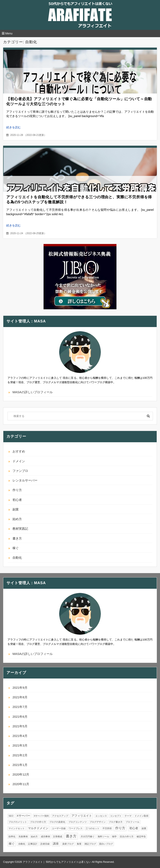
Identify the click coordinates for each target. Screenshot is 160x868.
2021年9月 (20, 688)
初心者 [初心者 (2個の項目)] (134, 828)
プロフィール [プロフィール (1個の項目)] (132, 822)
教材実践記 (20, 529)
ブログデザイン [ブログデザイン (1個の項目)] (98, 822)
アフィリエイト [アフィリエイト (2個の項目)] (82, 816)
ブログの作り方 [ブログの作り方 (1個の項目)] (38, 822)
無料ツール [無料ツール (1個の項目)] (103, 836)
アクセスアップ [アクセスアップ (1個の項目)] (60, 816)
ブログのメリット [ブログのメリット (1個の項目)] (18, 822)
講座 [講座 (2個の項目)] (56, 844)
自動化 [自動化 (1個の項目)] (22, 844)
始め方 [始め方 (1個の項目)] (34, 836)
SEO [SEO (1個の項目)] (11, 816)
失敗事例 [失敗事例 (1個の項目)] (23, 836)
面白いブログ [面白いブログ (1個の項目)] (106, 844)
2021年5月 (20, 726)
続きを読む (14, 127)
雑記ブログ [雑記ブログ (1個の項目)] (90, 844)
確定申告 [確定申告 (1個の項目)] (141, 836)
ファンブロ (20, 471)
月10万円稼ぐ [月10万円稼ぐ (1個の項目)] (88, 836)
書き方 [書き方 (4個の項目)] (71, 836)
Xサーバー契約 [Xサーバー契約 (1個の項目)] (41, 816)
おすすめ (19, 451)
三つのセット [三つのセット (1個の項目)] (92, 828)
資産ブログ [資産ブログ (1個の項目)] (68, 844)
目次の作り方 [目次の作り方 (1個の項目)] (127, 836)
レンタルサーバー (25, 480)
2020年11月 (21, 784)
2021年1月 (20, 765)
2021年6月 (20, 717)
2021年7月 (20, 707)
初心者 (17, 500)
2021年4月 (20, 736)
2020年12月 (21, 774)
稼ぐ (16, 548)
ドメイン (19, 461)
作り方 (17, 490)
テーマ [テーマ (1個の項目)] (128, 816)
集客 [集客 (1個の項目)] (79, 844)
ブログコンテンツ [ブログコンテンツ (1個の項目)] (77, 822)
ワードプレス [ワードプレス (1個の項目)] (76, 828)
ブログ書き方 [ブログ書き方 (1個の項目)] (116, 822)
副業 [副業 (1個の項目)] (144, 828)
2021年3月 (20, 745)
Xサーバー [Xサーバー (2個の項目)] (23, 816)
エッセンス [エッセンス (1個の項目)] (101, 816)
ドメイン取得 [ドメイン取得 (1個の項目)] (141, 816)
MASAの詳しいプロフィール (33, 392)
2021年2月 (20, 755)
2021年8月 (20, 697)
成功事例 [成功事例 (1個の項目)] (45, 836)
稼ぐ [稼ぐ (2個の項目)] (12, 844)
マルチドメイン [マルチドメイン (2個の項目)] (38, 828)
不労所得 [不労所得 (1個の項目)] (107, 828)
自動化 (17, 558)
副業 (16, 509)
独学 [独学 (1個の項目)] (114, 836)
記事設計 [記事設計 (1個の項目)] (33, 844)
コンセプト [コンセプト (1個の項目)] (116, 816)
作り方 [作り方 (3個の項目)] (120, 828)
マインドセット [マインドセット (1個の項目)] (17, 828)
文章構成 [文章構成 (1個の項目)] (57, 836)
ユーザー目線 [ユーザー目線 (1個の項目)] (59, 828)
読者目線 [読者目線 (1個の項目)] (45, 844)
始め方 (17, 519)
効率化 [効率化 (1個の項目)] (12, 836)
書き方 (17, 538)
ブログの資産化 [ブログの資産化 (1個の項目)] (57, 822)
